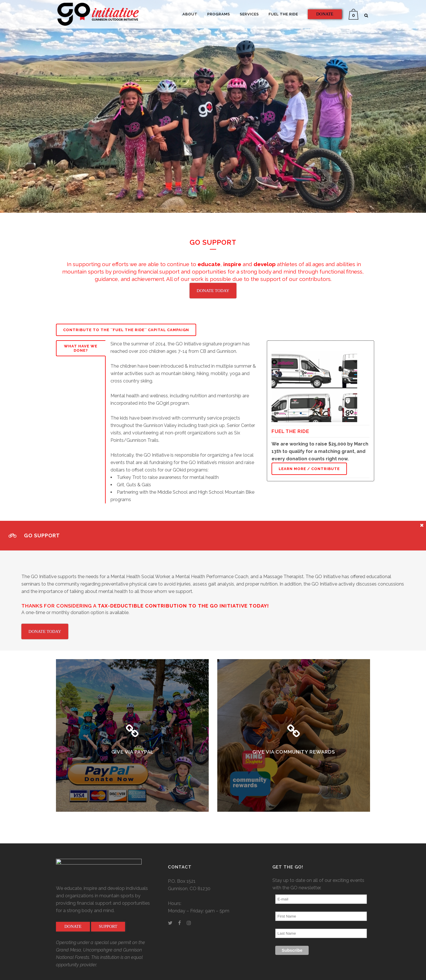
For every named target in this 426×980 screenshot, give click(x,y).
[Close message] (422, 525)
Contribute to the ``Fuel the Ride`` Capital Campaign (126, 330)
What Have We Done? (81, 348)
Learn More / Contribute (309, 469)
